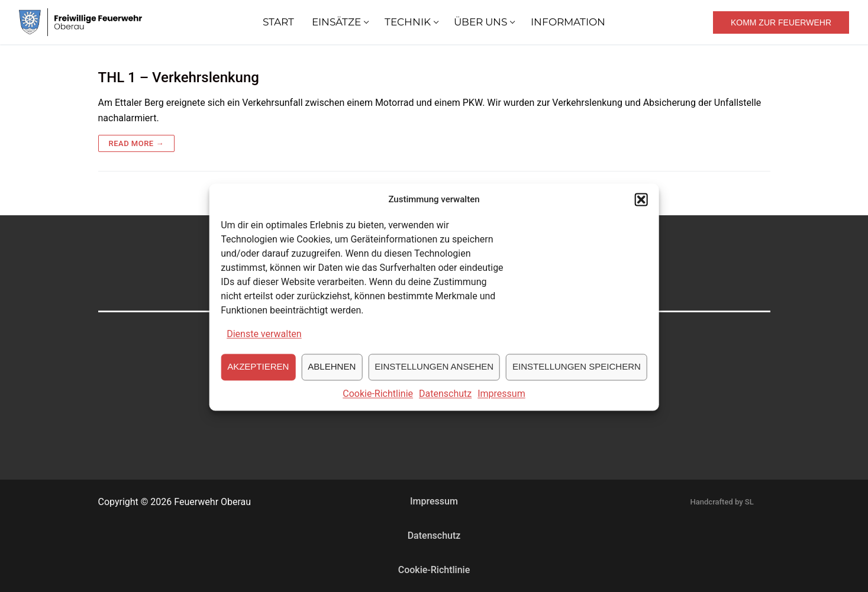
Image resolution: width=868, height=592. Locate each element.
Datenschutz (445, 401)
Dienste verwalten (264, 342)
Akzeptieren (258, 374)
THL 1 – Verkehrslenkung (179, 77)
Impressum (501, 401)
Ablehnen (332, 374)
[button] (641, 207)
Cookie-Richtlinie (378, 401)
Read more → (136, 143)
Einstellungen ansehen (434, 374)
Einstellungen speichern (577, 374)
